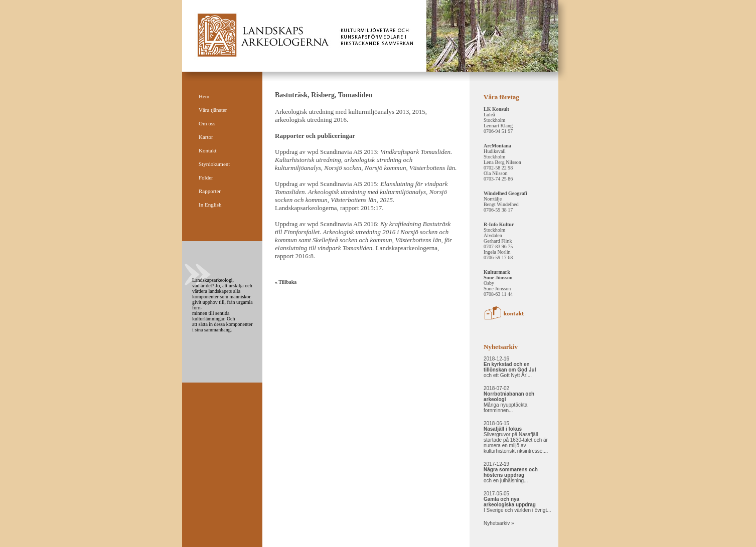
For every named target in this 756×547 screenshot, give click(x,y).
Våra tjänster (213, 110)
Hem (204, 96)
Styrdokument (214, 164)
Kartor (206, 137)
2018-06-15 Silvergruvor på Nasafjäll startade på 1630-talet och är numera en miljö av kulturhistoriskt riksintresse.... (516, 437)
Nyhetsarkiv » (499, 523)
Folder (206, 177)
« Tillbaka (286, 282)
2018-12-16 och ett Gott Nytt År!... (510, 367)
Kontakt (207, 150)
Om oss (207, 123)
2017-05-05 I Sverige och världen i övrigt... (517, 502)
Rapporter (210, 191)
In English (210, 205)
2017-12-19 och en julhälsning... (511, 472)
